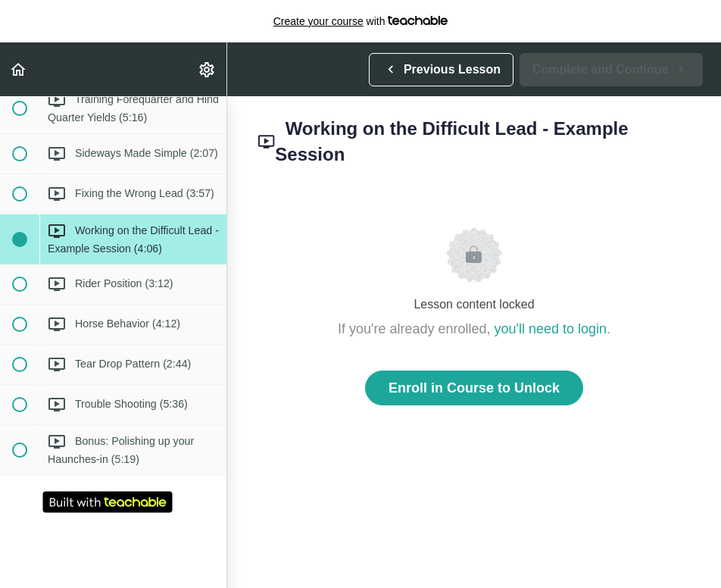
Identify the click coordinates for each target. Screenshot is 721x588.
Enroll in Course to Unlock (474, 388)
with (361, 21)
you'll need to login (551, 329)
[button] (19, 69)
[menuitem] (208, 69)
